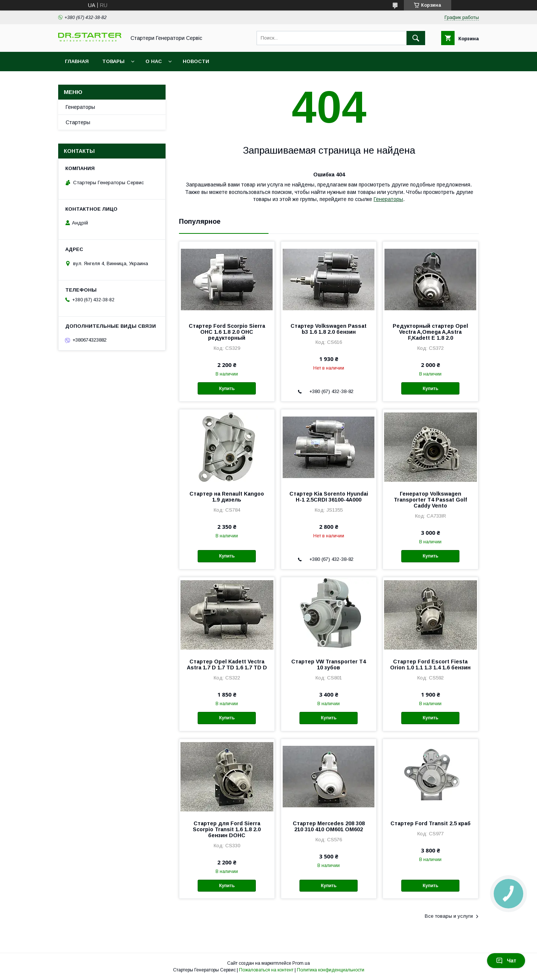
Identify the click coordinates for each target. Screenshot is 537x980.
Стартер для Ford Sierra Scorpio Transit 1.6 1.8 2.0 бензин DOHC (227, 829)
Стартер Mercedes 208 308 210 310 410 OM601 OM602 (329, 826)
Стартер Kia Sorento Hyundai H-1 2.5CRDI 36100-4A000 (329, 497)
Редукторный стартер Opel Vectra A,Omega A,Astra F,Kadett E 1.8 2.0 (430, 332)
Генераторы (388, 199)
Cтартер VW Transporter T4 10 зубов (329, 665)
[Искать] (416, 38)
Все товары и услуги (449, 916)
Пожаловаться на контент (266, 970)
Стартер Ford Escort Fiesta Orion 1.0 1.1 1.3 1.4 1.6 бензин (430, 665)
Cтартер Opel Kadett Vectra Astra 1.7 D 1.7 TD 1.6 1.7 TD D (227, 665)
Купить (227, 389)
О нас (154, 61)
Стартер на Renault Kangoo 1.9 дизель (227, 497)
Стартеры (78, 122)
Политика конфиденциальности (331, 970)
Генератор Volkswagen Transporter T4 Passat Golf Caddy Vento (430, 500)
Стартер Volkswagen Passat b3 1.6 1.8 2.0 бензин (329, 329)
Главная (77, 61)
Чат (506, 961)
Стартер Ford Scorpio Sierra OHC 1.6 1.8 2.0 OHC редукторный (227, 332)
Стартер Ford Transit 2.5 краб (431, 823)
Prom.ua (301, 963)
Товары (113, 61)
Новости (196, 61)
